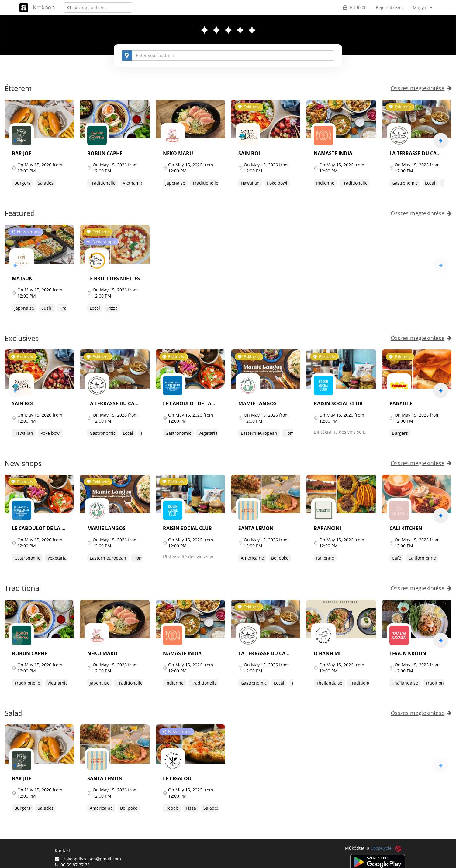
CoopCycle (381, 848)
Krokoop (44, 7)
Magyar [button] (423, 7)
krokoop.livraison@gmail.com (88, 859)
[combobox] (98, 8)
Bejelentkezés (390, 7)
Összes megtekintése (421, 88)
